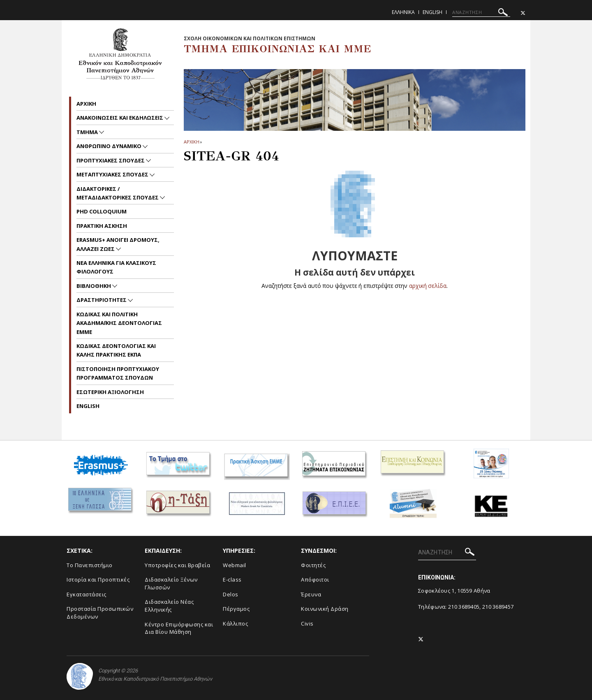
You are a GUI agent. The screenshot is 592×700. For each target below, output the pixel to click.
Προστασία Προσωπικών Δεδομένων (100, 613)
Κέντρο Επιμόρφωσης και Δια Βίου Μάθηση (179, 628)
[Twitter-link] (523, 13)
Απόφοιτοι (315, 579)
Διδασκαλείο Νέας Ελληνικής (169, 606)
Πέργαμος (236, 609)
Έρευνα (311, 594)
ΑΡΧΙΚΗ (191, 142)
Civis (307, 624)
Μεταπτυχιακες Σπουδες (113, 174)
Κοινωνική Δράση (325, 609)
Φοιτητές (313, 565)
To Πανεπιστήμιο (90, 565)
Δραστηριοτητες (102, 300)
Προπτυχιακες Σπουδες (111, 160)
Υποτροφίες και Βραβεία (177, 565)
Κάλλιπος (235, 624)
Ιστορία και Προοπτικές (98, 579)
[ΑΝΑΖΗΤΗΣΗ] (481, 12)
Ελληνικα (403, 12)
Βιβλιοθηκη (94, 286)
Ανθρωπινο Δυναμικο (110, 146)
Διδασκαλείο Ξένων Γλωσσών (171, 583)
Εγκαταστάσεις (87, 594)
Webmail (235, 565)
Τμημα (88, 132)
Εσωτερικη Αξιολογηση (110, 392)
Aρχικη (86, 104)
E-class (232, 579)
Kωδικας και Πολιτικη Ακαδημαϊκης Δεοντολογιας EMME (119, 323)
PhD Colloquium (102, 211)
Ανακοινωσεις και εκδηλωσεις (120, 118)
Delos (231, 594)
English (432, 12)
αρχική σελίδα (428, 286)
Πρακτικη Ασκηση (102, 226)
